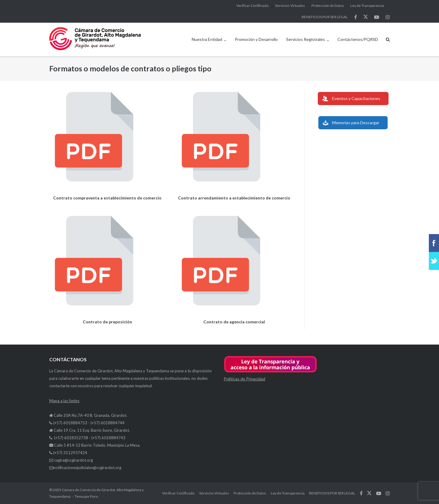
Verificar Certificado (252, 6)
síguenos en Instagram (388, 17)
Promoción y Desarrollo (256, 39)
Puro (94, 496)
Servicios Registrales (306, 39)
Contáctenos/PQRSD (358, 39)
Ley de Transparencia (367, 6)
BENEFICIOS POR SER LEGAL (325, 17)
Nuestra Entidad (207, 39)
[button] (270, 371)
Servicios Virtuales (290, 6)
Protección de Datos (328, 6)
